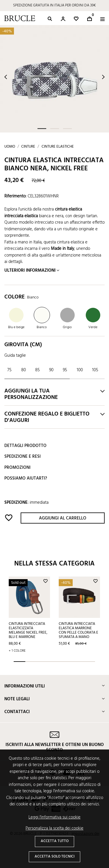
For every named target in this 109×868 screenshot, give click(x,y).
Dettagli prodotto (25, 446)
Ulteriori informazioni (30, 271)
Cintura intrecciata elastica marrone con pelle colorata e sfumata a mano (78, 630)
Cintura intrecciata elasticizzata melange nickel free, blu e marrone (28, 630)
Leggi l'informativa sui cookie (54, 817)
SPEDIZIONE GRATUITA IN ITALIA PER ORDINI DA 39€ (54, 5)
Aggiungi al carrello (63, 518)
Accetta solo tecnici (54, 856)
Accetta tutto (55, 841)
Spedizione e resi (23, 457)
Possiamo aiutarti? (26, 478)
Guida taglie (15, 356)
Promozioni (17, 468)
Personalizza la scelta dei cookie (54, 829)
